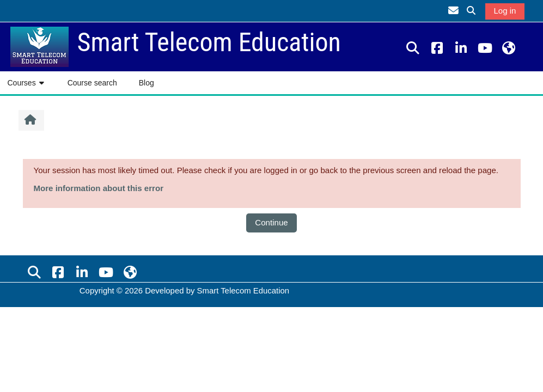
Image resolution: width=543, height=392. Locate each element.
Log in (505, 11)
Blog (147, 83)
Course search (92, 83)
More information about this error (99, 188)
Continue (271, 222)
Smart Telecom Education (243, 290)
